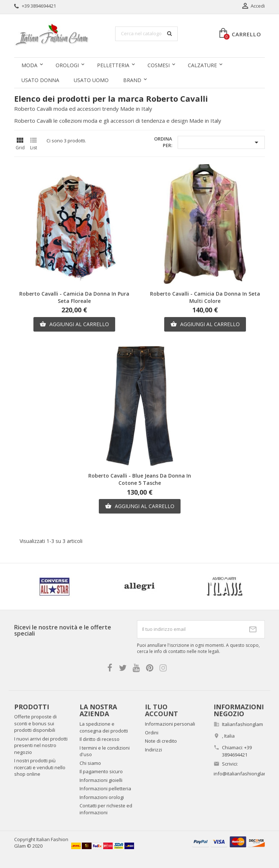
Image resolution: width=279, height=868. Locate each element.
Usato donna (40, 80)
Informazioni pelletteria (105, 788)
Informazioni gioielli (101, 780)
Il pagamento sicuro (101, 771)
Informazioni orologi (102, 797)
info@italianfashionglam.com (246, 774)
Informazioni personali (170, 724)
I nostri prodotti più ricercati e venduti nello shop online (40, 767)
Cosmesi (159, 65)
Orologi (67, 65)
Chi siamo (90, 763)
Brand (132, 80)
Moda (29, 65)
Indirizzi (153, 750)
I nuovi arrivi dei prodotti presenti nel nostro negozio (41, 745)
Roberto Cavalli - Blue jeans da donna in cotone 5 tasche (140, 479)
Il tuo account (161, 710)
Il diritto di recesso (100, 739)
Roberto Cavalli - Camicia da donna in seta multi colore (205, 297)
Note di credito (161, 741)
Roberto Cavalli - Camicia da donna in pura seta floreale (74, 297)
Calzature (202, 65)
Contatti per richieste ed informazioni (106, 809)
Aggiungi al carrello (74, 324)
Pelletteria (113, 65)
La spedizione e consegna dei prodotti (104, 727)
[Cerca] (146, 34)
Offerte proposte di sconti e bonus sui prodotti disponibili (35, 723)
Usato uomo (91, 80)
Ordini (152, 733)
